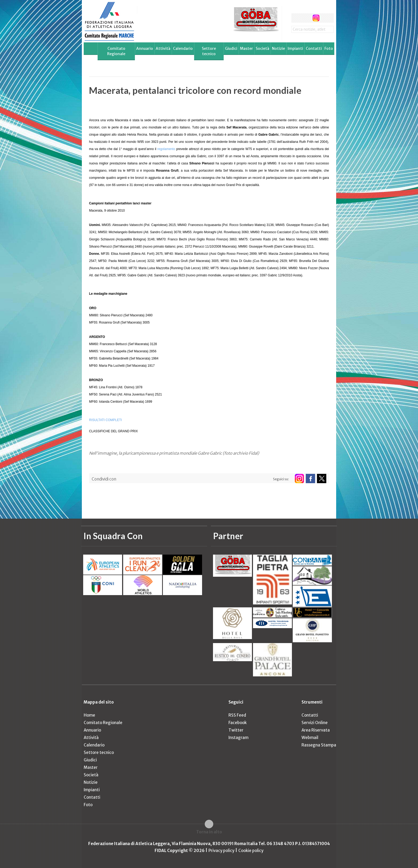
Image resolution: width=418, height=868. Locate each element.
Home (89, 715)
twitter (306, 18)
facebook (296, 18)
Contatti (314, 49)
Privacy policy (221, 851)
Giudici (231, 49)
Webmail (310, 738)
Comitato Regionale (116, 51)
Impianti (295, 49)
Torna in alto (209, 832)
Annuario (145, 49)
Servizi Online (315, 723)
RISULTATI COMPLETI (105, 420)
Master (246, 49)
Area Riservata (316, 730)
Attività (163, 49)
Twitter (236, 730)
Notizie (278, 49)
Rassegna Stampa (319, 745)
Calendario (183, 49)
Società (262, 49)
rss (326, 18)
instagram (316, 18)
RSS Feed (237, 715)
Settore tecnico (209, 51)
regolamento (166, 149)
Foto (329, 49)
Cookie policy (251, 851)
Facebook (238, 723)
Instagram (238, 738)
